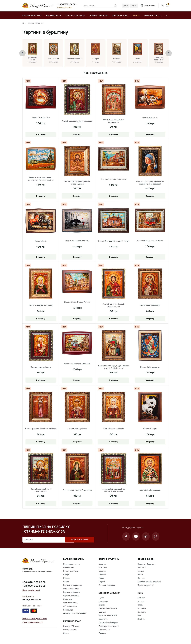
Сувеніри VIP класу (71, 626)
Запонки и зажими (107, 585)
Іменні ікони (69, 567)
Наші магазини (148, 6)
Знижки (136, 15)
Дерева (102, 605)
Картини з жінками (71, 592)
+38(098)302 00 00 (66, 4)
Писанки (103, 633)
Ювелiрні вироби (54, 15)
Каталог (141, 598)
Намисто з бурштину (146, 564)
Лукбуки (141, 619)
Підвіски (103, 575)
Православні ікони (71, 564)
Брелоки (103, 612)
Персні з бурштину (146, 585)
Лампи (66, 633)
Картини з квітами (71, 596)
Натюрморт (68, 610)
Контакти (142, 612)
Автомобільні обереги (108, 623)
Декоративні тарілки (108, 608)
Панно (66, 582)
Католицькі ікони (71, 571)
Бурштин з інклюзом (108, 615)
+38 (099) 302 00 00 (34, 586)
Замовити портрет (153, 15)
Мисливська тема (71, 589)
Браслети (103, 567)
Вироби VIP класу (120, 15)
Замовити (150, 196)
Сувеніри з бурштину (99, 15)
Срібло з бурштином (75, 15)
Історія (140, 605)
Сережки (103, 564)
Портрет (67, 575)
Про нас (141, 601)
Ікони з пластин (70, 630)
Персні (102, 582)
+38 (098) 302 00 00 (34, 582)
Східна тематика (70, 603)
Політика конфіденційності (35, 619)
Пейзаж (67, 578)
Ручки (101, 598)
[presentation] (22, 53)
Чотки (140, 575)
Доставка (142, 608)
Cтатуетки (103, 619)
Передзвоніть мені (65, 7)
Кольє (102, 578)
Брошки (102, 571)
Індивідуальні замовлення (75, 613)
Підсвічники (104, 630)
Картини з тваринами (73, 585)
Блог (140, 615)
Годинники (104, 601)
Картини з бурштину (32, 15)
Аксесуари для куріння (109, 626)
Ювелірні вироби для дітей (149, 582)
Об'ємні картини (70, 606)
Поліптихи (68, 599)
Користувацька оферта (32, 622)
